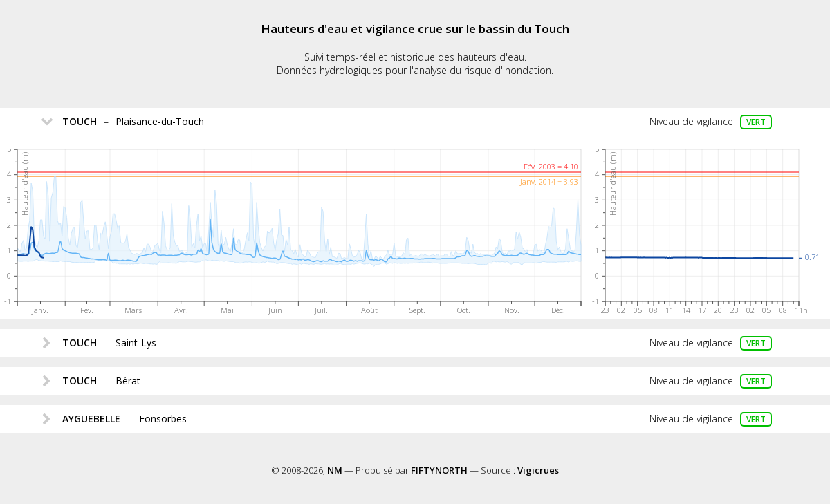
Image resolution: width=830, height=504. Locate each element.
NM (335, 470)
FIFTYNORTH (439, 470)
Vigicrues (538, 470)
